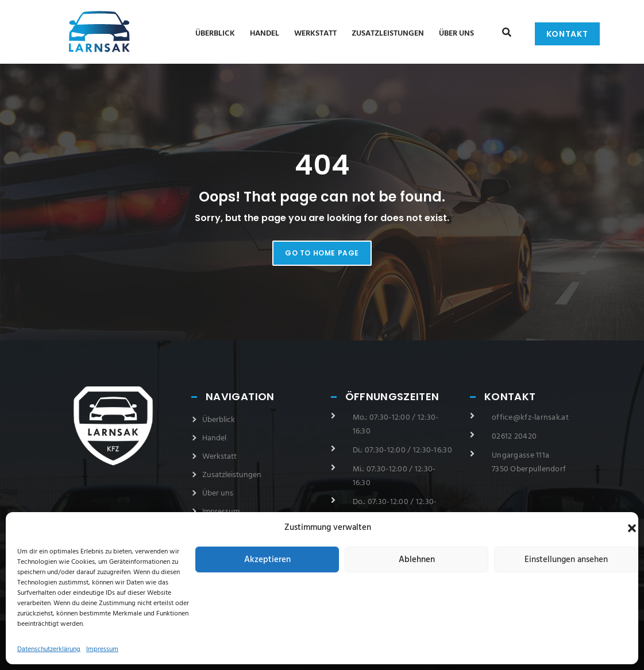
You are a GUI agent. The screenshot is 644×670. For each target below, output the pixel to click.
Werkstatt (315, 34)
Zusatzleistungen (388, 34)
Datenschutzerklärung (49, 649)
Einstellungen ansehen (566, 560)
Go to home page (322, 253)
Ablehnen (417, 560)
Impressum (102, 649)
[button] (632, 528)
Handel (265, 34)
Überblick (215, 34)
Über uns (456, 34)
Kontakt (567, 34)
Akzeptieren (267, 560)
